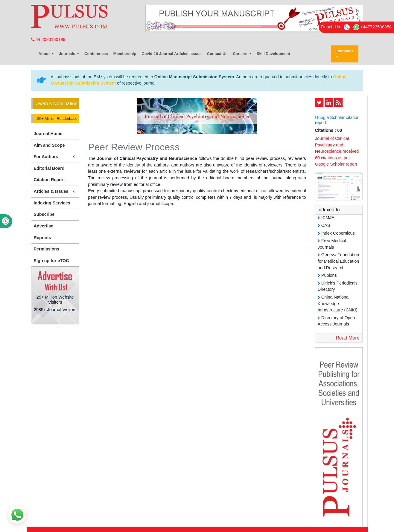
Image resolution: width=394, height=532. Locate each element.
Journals (68, 54)
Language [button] (344, 51)
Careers (241, 54)
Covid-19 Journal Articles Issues (171, 54)
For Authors (55, 157)
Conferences (96, 54)
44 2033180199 (48, 39)
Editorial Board (49, 168)
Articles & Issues (55, 191)
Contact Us (217, 54)
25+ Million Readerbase (57, 119)
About (45, 54)
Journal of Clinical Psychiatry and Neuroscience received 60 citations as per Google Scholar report (337, 151)
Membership (125, 54)
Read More (347, 338)
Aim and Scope (49, 145)
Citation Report (49, 180)
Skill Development (273, 54)
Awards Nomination (57, 104)
